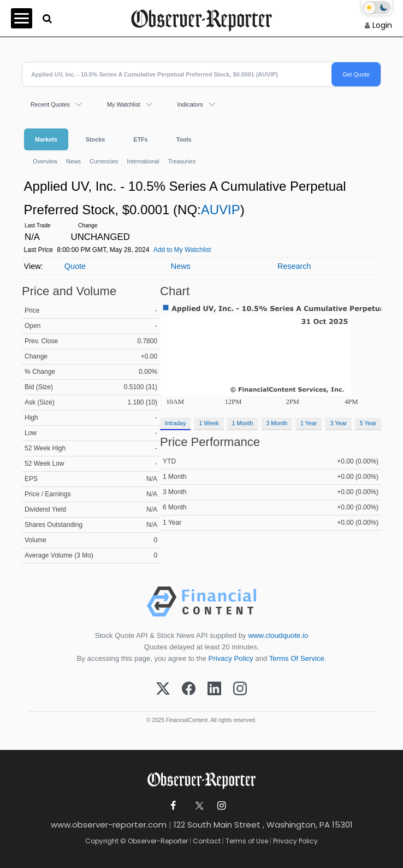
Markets (46, 139)
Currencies (104, 161)
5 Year (368, 423)
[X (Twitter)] (163, 689)
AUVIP (221, 210)
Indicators (190, 104)
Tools (184, 139)
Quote (75, 266)
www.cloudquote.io (278, 635)
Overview (45, 161)
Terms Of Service (297, 658)
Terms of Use (247, 841)
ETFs (140, 139)
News (73, 161)
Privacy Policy (231, 658)
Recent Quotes (50, 104)
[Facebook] (189, 689)
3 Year (338, 423)
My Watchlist (124, 104)
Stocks (95, 139)
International (143, 161)
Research (294, 266)
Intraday (176, 423)
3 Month (277, 423)
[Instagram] (240, 689)
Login (382, 25)
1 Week (209, 423)
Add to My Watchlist (182, 250)
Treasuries (182, 161)
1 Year (309, 423)
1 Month (243, 423)
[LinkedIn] (214, 689)
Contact (207, 841)
